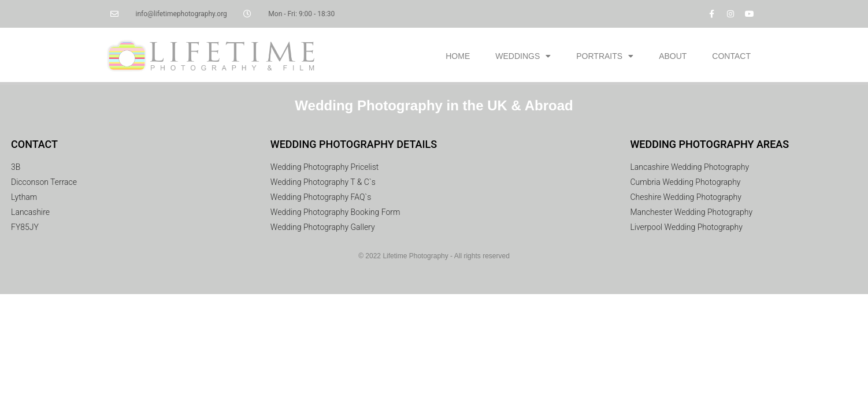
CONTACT (731, 56)
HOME (458, 56)
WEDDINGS (523, 56)
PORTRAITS (605, 56)
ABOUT (673, 56)
